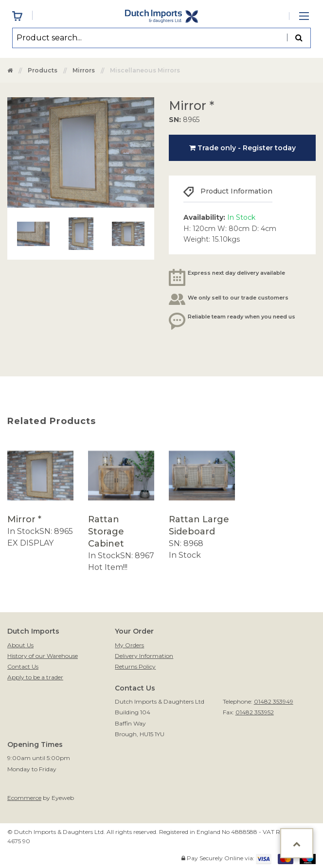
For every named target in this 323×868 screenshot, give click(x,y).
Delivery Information (144, 656)
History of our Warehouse (43, 656)
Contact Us (23, 666)
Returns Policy (135, 666)
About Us (20, 645)
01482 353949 (274, 701)
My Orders (129, 645)
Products (43, 70)
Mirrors (84, 70)
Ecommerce (24, 798)
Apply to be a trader (35, 677)
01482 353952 (255, 712)
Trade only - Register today (242, 148)
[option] (40, 496)
